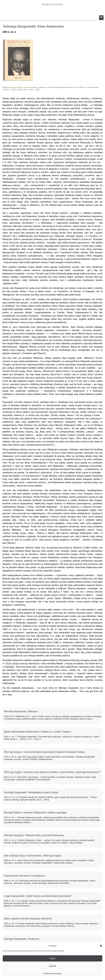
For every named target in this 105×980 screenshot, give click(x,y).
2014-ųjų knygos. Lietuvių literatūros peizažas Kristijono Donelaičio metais (44, 752)
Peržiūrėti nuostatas (53, 973)
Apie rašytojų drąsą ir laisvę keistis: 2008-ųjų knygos (32, 856)
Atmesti (52, 966)
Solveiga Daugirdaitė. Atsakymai (22, 939)
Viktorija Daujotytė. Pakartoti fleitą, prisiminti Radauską (34, 835)
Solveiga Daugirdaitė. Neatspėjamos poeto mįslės (31, 792)
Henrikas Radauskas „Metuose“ (21, 711)
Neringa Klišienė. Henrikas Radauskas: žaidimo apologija (35, 813)
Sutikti (53, 958)
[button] (101, 946)
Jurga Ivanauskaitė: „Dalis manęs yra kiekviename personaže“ (38, 896)
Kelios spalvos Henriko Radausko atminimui (28, 919)
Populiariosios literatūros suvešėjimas (24, 876)
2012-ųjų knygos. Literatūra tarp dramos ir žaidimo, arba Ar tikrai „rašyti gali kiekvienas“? (52, 772)
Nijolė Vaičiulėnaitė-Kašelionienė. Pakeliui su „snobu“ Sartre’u (37, 732)
